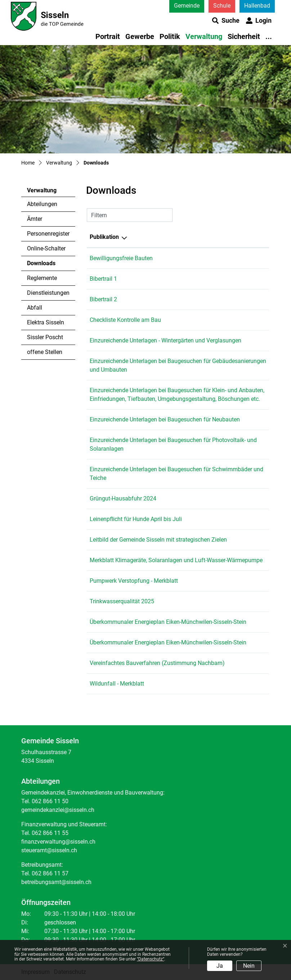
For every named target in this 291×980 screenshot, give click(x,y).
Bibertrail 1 (103, 279)
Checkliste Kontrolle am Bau (125, 320)
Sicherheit (244, 36)
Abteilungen (42, 204)
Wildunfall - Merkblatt (117, 684)
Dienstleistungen (48, 293)
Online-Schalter (46, 248)
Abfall (35, 308)
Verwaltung (204, 36)
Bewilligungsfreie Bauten (121, 258)
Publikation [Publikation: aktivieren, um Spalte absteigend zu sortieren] (104, 237)
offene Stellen (45, 352)
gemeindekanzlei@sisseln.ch (58, 810)
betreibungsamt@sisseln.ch (56, 882)
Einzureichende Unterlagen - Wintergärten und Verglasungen (165, 340)
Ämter (35, 219)
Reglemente (42, 278)
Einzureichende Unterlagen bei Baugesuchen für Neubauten (165, 419)
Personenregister (48, 234)
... (269, 36)
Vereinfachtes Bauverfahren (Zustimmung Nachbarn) (157, 663)
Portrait (108, 36)
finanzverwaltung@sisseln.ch (58, 842)
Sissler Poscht (45, 337)
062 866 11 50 (50, 801)
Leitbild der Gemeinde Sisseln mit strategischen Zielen (158, 540)
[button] (226, 21)
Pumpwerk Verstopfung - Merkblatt (134, 581)
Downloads (47, 265)
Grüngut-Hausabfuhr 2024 (123, 498)
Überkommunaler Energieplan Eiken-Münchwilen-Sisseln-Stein (168, 622)
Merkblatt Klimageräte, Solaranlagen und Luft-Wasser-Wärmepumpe (176, 560)
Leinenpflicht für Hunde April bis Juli (136, 519)
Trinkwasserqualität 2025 (122, 601)
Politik (170, 36)
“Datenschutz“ (151, 959)
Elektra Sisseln (46, 322)
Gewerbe (140, 36)
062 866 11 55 (50, 833)
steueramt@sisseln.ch (49, 850)
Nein (249, 966)
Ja (220, 966)
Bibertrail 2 (103, 299)
